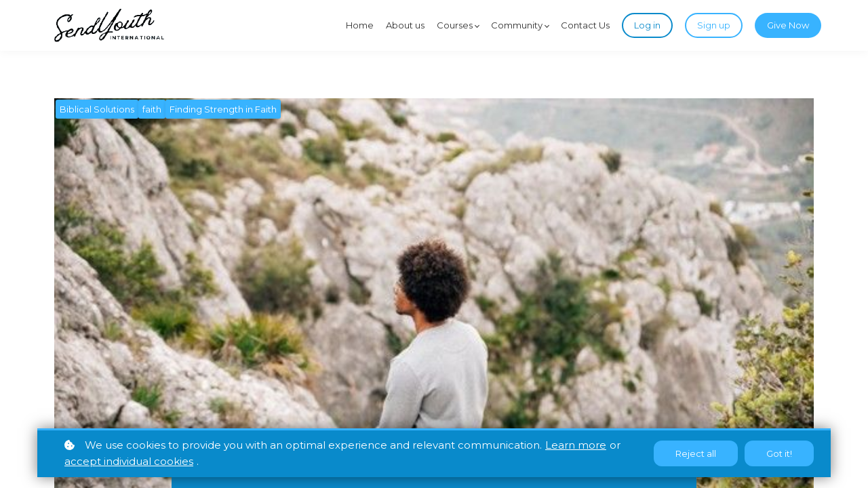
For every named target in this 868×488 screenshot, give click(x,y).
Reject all (696, 453)
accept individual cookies (129, 461)
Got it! (779, 453)
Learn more (576, 445)
